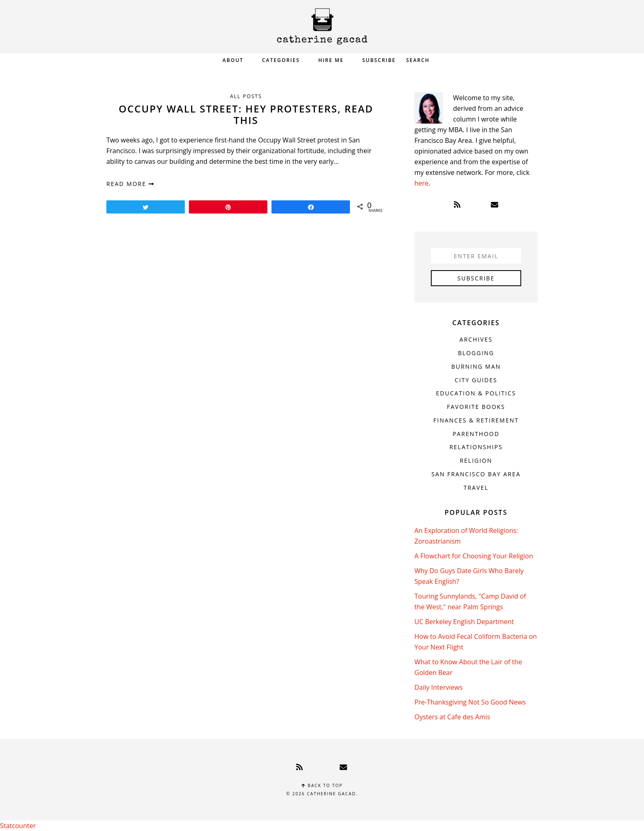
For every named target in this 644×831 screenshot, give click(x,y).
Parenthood (476, 434)
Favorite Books (476, 407)
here (421, 183)
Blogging (476, 353)
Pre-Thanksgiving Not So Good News (470, 702)
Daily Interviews (438, 687)
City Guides (476, 380)
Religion (476, 460)
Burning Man (476, 366)
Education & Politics (476, 393)
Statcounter (18, 826)
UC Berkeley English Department (464, 622)
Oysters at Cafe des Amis (452, 717)
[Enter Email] (476, 256)
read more (130, 184)
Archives (476, 339)
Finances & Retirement (476, 420)
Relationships (476, 447)
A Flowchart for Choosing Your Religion (474, 556)
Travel (476, 488)
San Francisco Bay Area (476, 474)
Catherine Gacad (322, 26)
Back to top (322, 785)
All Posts (246, 96)
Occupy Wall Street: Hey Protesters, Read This (246, 115)
